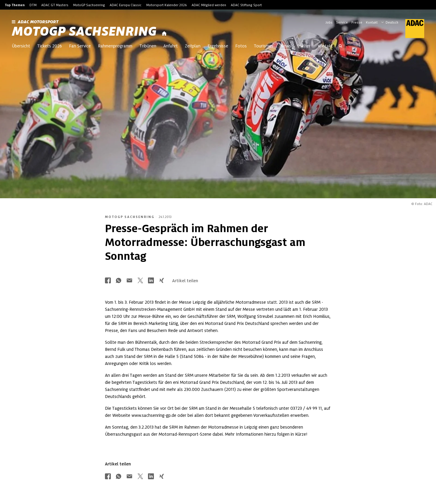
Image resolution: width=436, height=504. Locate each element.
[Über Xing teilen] (162, 281)
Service (342, 22)
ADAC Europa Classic (126, 5)
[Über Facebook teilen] (108, 281)
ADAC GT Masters (55, 5)
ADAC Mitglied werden (209, 5)
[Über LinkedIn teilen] (151, 281)
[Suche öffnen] (340, 47)
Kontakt (372, 22)
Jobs (329, 22)
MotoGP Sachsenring (89, 5)
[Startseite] (164, 34)
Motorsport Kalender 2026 (167, 5)
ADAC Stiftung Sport (246, 5)
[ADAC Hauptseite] (411, 29)
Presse (357, 22)
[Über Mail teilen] (129, 281)
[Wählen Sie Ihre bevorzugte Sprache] (393, 22)
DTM (33, 5)
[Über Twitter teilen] (140, 281)
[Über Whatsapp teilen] (119, 281)
